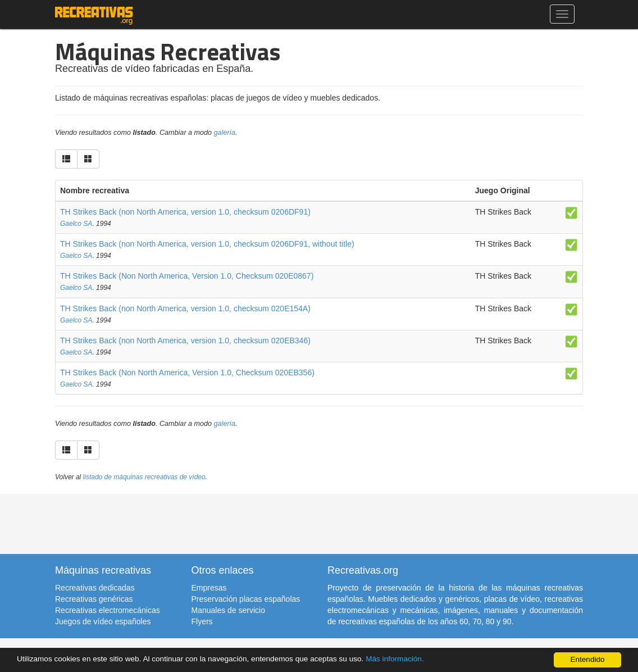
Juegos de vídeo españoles (103, 621)
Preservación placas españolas (246, 599)
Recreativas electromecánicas (108, 610)
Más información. (395, 659)
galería (225, 133)
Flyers (202, 621)
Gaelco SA (76, 224)
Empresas (209, 588)
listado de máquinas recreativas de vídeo (144, 477)
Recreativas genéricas (94, 599)
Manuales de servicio (229, 610)
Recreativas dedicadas (95, 588)
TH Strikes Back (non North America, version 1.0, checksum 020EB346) (185, 340)
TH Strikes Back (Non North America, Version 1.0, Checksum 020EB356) (187, 373)
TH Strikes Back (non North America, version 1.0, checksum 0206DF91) (185, 212)
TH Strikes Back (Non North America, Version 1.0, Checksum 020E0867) (187, 276)
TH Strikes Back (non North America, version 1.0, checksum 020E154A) (185, 308)
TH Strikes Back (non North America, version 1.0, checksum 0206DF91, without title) (207, 244)
